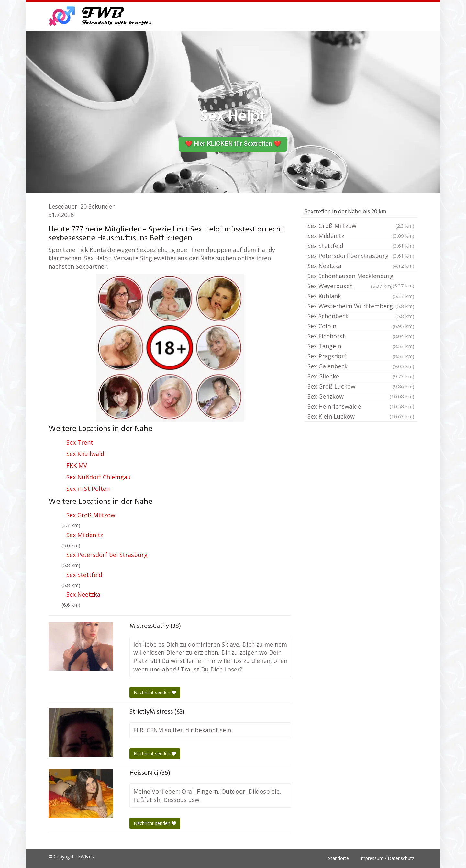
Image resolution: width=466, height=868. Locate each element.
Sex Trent (80, 442)
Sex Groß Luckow (361, 386)
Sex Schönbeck (361, 316)
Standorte (338, 858)
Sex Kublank (361, 296)
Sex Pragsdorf (361, 356)
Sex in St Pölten (88, 489)
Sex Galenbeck (361, 366)
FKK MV (77, 465)
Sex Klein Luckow (361, 416)
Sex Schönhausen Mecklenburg (361, 276)
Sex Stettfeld (84, 575)
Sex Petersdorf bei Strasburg (107, 555)
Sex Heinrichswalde (361, 406)
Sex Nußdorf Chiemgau (99, 477)
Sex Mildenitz (85, 535)
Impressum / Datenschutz (387, 858)
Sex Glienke (361, 376)
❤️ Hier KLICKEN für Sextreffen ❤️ (233, 144)
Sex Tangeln (361, 346)
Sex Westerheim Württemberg (361, 306)
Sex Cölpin (361, 326)
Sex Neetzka (83, 594)
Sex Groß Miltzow (91, 515)
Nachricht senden (155, 692)
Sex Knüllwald (85, 454)
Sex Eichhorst (361, 336)
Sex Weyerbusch (350, 286)
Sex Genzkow (361, 396)
